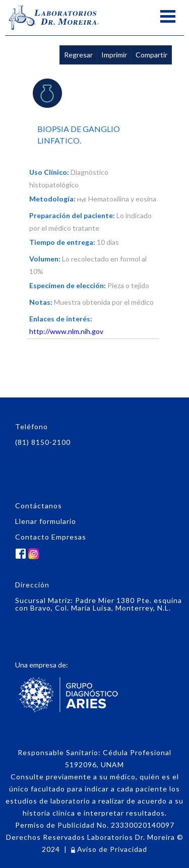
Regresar (78, 55)
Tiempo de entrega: (62, 242)
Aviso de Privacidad (109, 849)
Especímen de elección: (68, 285)
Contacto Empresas (51, 537)
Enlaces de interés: (61, 319)
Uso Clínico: (49, 172)
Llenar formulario (46, 521)
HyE (82, 199)
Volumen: (45, 259)
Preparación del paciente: (72, 215)
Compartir (151, 55)
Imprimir (114, 55)
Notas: (41, 302)
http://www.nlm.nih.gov (66, 331)
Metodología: (52, 199)
